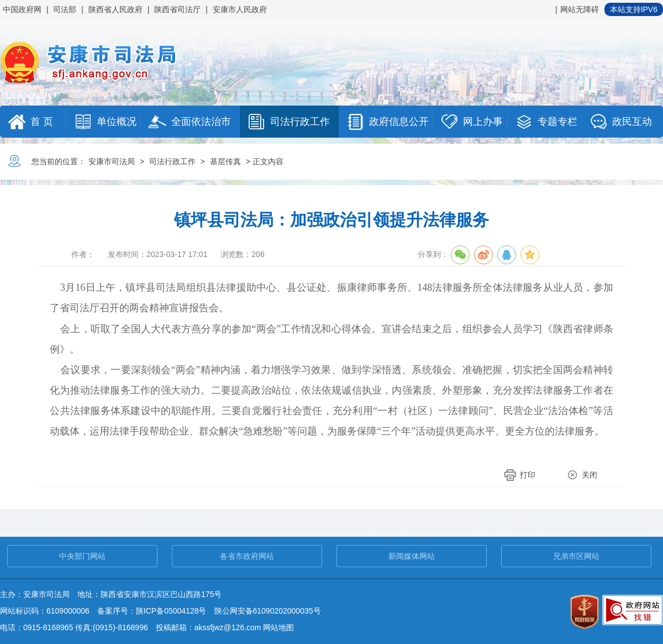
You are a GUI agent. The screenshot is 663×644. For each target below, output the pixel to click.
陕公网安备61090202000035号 (268, 611)
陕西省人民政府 (115, 9)
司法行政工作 (172, 161)
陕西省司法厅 (177, 9)
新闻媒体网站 (412, 556)
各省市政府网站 (247, 556)
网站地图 (278, 627)
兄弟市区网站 (576, 556)
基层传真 (225, 161)
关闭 (590, 475)
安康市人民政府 (240, 9)
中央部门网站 (82, 556)
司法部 (65, 9)
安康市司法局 (112, 161)
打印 (528, 475)
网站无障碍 (580, 9)
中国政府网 (22, 9)
